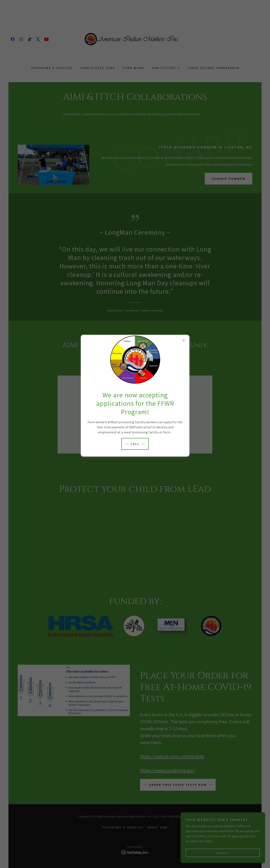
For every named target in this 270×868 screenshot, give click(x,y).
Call (135, 444)
